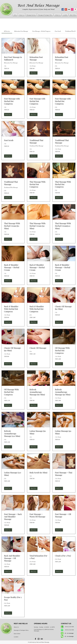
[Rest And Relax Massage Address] (75, 9)
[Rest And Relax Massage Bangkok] (63, 9)
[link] (7, 31)
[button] (31, 15)
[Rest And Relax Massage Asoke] (72, 9)
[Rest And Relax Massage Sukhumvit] (69, 9)
